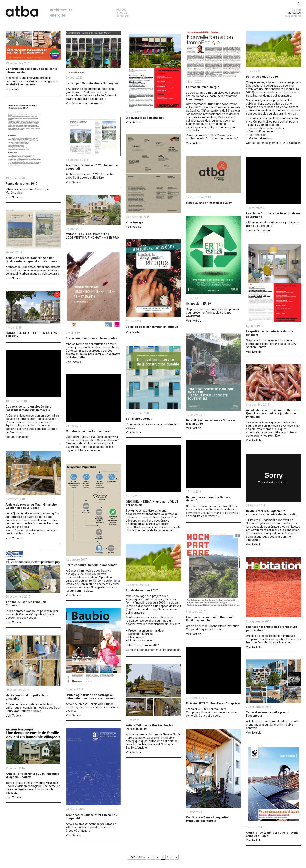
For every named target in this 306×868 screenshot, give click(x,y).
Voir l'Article (133, 122)
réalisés (121, 10)
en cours (122, 13)
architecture (61, 10)
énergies (58, 15)
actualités (294, 13)
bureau (296, 10)
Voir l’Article (254, 440)
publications (293, 16)
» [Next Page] (177, 857)
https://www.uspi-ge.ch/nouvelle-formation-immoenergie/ (212, 137)
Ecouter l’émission (258, 230)
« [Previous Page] (149, 857)
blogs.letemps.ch (94, 103)
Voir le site (12, 89)
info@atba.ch (292, 143)
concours (122, 16)
